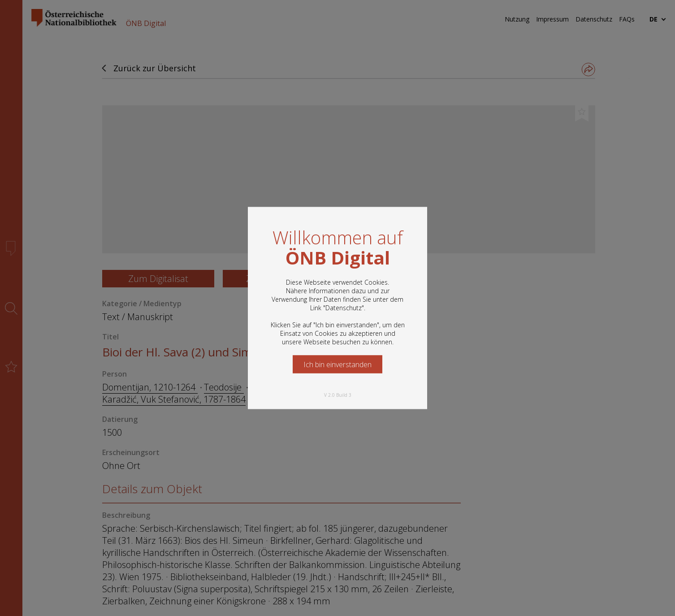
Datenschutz (344, 308)
